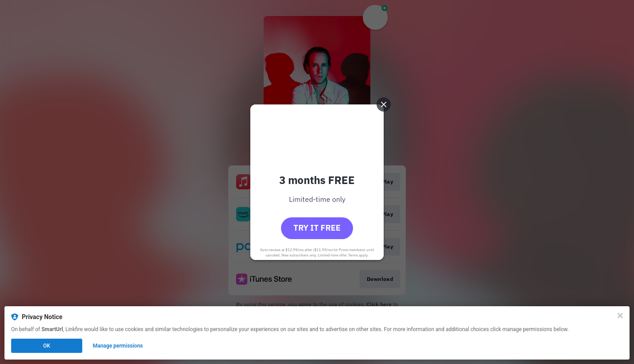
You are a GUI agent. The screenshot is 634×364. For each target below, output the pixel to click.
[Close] (620, 316)
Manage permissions (118, 346)
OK (47, 346)
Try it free (317, 228)
